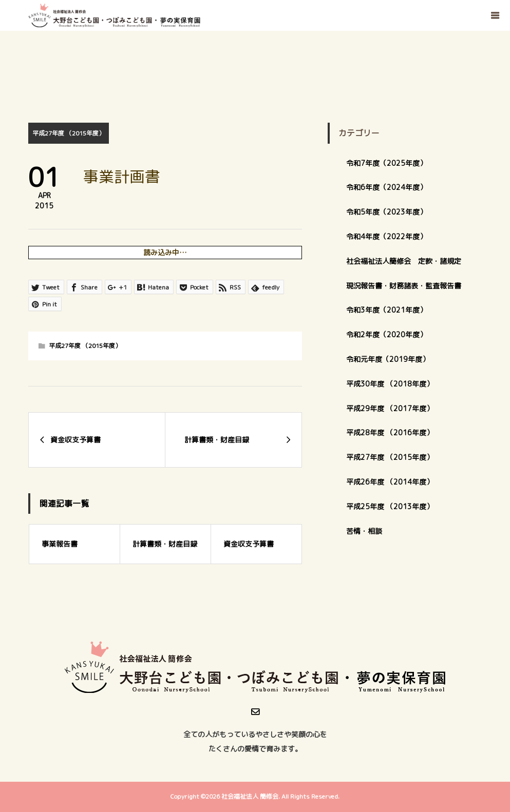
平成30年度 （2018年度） (390, 384)
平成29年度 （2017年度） (393, 408)
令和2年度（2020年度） (386, 334)
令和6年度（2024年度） (386, 187)
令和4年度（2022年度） (386, 236)
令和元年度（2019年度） (388, 359)
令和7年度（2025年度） (386, 163)
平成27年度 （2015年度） (69, 133)
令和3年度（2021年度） (386, 310)
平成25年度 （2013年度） (390, 506)
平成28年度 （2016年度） (390, 432)
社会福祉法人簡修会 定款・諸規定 (404, 261)
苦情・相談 (364, 531)
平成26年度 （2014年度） (390, 482)
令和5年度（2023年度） (386, 212)
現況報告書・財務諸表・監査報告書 (404, 286)
